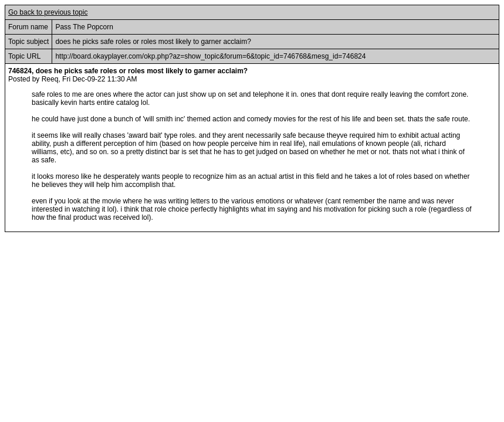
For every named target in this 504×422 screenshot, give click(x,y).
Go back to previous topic (48, 12)
